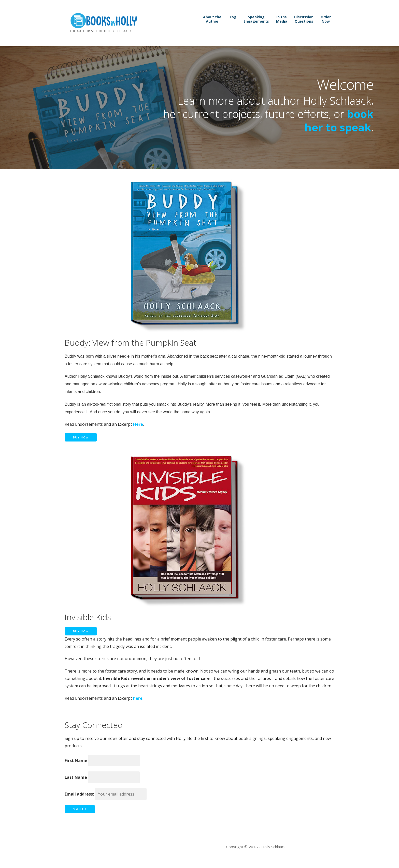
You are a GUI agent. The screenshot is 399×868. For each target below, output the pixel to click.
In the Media (282, 19)
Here (138, 424)
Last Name (76, 777)
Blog (232, 17)
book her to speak (339, 120)
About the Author (212, 19)
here (138, 698)
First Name (76, 760)
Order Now (326, 19)
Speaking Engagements (256, 19)
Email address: (80, 794)
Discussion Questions (304, 19)
